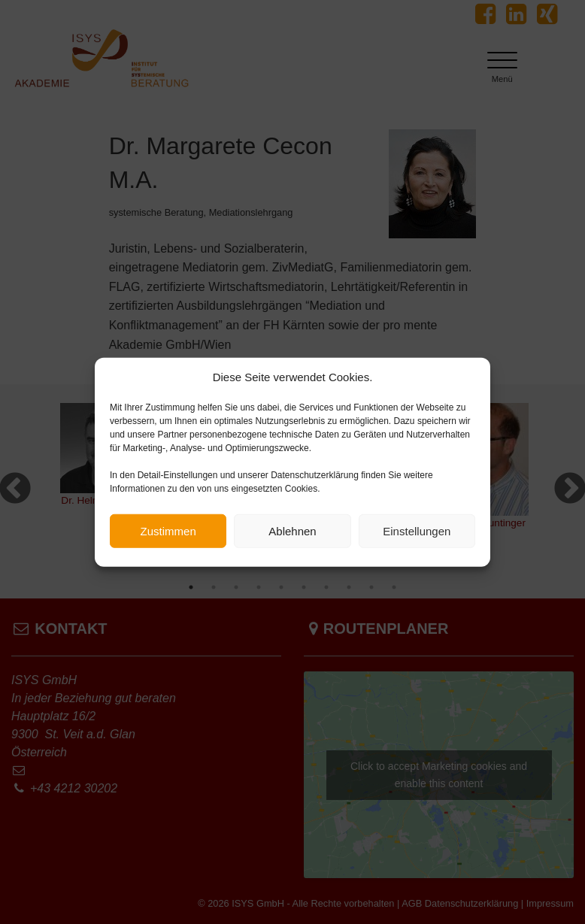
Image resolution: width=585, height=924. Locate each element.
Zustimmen (168, 535)
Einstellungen (417, 535)
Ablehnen (292, 535)
